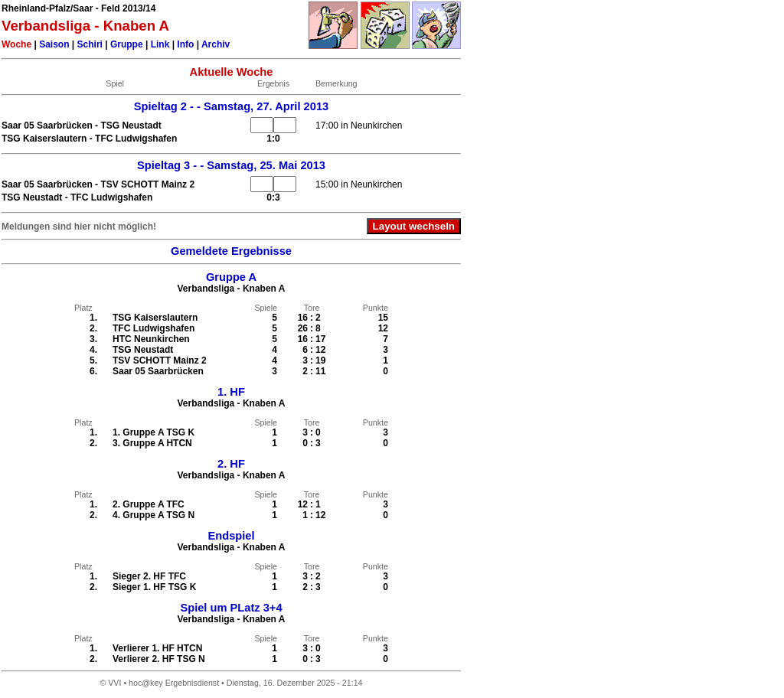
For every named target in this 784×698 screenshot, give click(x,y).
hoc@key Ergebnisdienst (174, 683)
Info (185, 44)
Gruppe (127, 44)
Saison (54, 44)
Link (160, 44)
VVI (114, 683)
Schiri (90, 44)
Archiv (216, 44)
